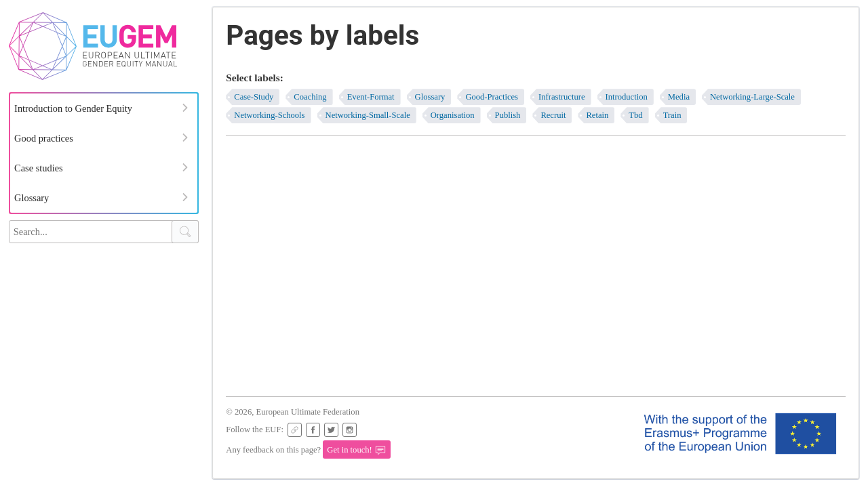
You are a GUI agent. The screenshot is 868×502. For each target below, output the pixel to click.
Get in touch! (356, 451)
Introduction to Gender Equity (73, 108)
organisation (453, 115)
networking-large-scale (752, 97)
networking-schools (269, 115)
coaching (310, 97)
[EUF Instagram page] (350, 430)
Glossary (32, 198)
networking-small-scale (368, 115)
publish (508, 115)
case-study (254, 97)
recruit (553, 115)
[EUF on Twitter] (331, 430)
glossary (430, 97)
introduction (627, 97)
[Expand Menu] (185, 108)
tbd (635, 115)
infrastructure (562, 97)
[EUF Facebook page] (313, 430)
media (679, 97)
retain (597, 115)
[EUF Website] (295, 430)
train (672, 115)
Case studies (39, 168)
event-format (371, 97)
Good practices (44, 138)
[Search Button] (185, 232)
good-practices (492, 97)
